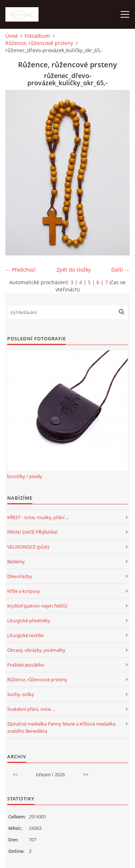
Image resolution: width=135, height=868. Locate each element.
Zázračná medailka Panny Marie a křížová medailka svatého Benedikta (61, 727)
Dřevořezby (20, 576)
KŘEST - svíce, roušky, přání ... (38, 517)
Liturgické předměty (29, 621)
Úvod (12, 36)
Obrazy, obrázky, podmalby (36, 650)
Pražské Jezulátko (26, 665)
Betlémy (16, 562)
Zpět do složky (74, 270)
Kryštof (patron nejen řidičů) (37, 606)
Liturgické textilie (25, 635)
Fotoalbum (37, 36)
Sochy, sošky (21, 694)
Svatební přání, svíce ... (31, 709)
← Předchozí (21, 270)
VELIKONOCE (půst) (28, 547)
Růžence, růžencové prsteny (39, 43)
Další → (120, 270)
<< (15, 774)
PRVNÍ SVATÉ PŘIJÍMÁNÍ (32, 532)
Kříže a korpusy (24, 591)
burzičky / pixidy (25, 476)
